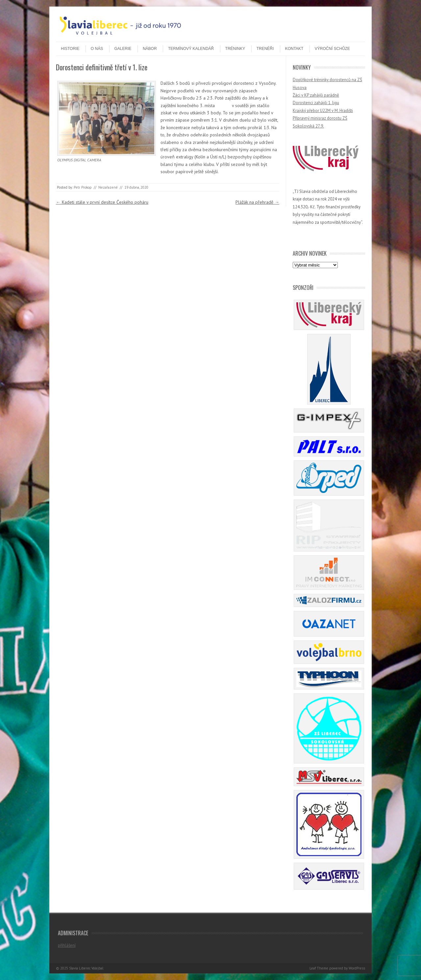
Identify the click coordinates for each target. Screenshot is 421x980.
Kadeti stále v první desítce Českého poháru (102, 202)
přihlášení (67, 945)
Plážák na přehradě (257, 202)
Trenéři (265, 49)
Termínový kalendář (191, 49)
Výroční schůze (332, 49)
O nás (97, 49)
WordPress (357, 968)
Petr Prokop (83, 187)
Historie (70, 49)
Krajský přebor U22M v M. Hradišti (323, 111)
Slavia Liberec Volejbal (86, 968)
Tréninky (235, 49)
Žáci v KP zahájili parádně (316, 95)
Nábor (150, 49)
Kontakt (294, 49)
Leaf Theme (319, 968)
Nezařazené (108, 187)
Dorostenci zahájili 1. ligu (316, 103)
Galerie (123, 49)
